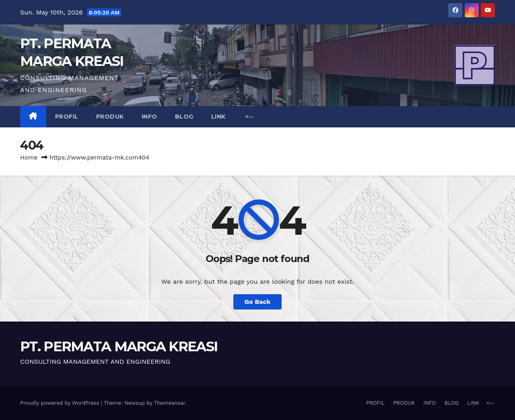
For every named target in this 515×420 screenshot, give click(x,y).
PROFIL (67, 117)
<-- (249, 117)
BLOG (184, 117)
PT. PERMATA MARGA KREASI (119, 346)
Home (29, 158)
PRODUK (110, 117)
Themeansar (170, 403)
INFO (149, 117)
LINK (218, 117)
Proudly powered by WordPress (61, 403)
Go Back (258, 302)
